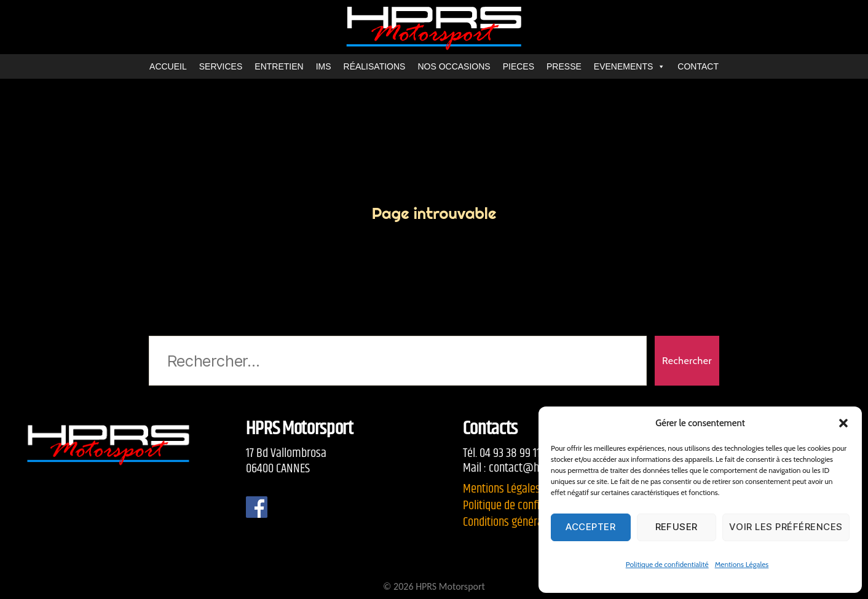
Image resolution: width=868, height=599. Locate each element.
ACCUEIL (168, 66)
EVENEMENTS (629, 66)
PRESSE (564, 66)
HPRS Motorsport (450, 586)
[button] (843, 423)
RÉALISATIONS (375, 66)
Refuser (677, 527)
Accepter (590, 527)
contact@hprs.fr (526, 468)
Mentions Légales (742, 564)
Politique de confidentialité (667, 564)
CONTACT (698, 66)
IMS (324, 66)
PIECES (519, 66)
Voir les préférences (786, 527)
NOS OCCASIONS (454, 66)
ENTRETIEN (279, 66)
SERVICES (221, 66)
